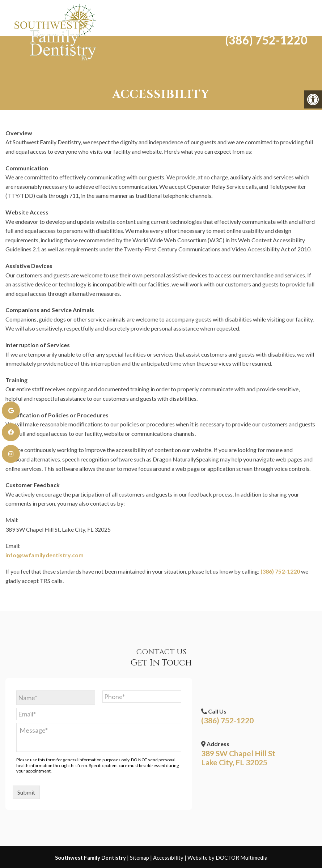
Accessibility (168, 858)
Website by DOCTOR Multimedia (227, 858)
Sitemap (139, 858)
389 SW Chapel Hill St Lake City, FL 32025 (238, 758)
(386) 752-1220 (262, 33)
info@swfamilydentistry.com (45, 555)
